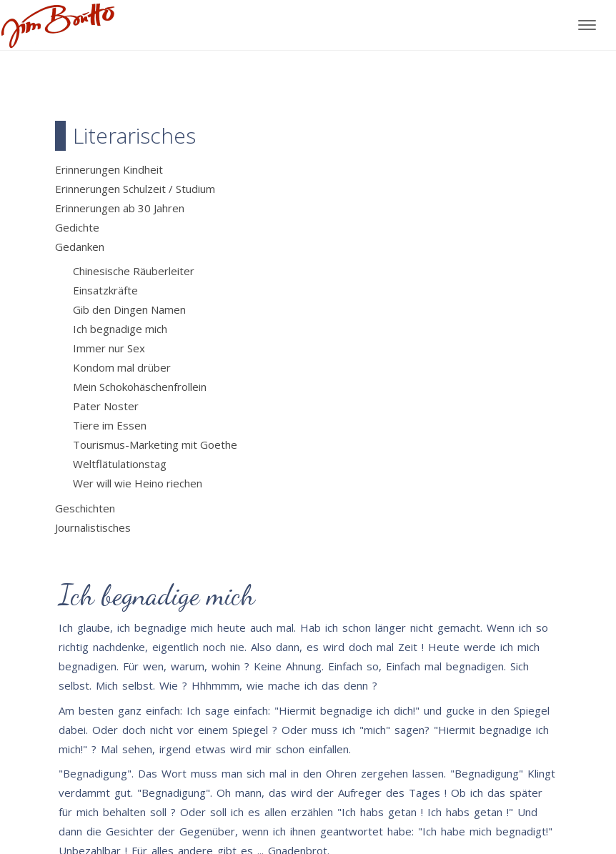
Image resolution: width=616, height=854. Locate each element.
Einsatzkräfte (105, 290)
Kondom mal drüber (122, 367)
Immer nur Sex (109, 348)
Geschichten (85, 508)
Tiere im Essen (110, 425)
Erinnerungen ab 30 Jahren (120, 208)
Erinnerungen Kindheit (109, 169)
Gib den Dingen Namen (129, 309)
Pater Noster (106, 406)
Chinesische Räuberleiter (134, 271)
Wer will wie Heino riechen (138, 483)
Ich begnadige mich (120, 329)
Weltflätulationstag (120, 464)
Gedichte (77, 227)
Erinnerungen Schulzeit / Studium (135, 189)
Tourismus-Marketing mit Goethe (155, 445)
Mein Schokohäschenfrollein (140, 387)
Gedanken (80, 247)
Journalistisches (93, 527)
